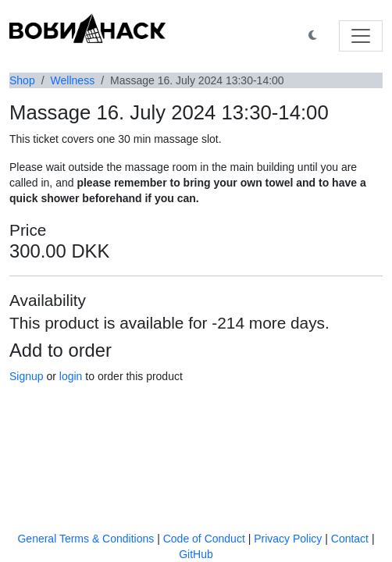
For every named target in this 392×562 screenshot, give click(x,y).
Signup (27, 376)
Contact (350, 539)
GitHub (196, 554)
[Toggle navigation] (361, 36)
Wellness (73, 80)
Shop (22, 80)
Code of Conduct (204, 539)
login (71, 376)
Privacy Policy (288, 539)
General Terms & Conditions (86, 539)
